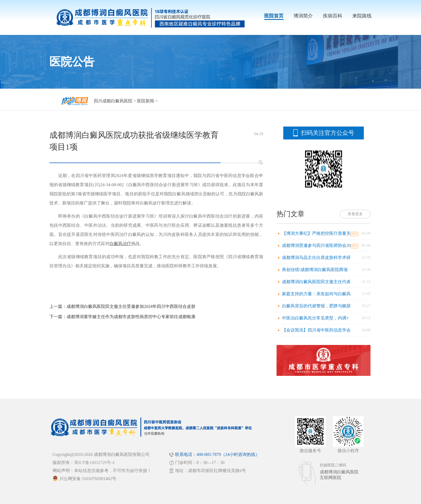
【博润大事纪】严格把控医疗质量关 (316, 233)
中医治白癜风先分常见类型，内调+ (315, 318)
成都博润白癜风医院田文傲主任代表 (316, 282)
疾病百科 (333, 16)
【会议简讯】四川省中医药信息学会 (316, 330)
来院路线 (362, 16)
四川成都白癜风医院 (113, 101)
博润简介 (303, 16)
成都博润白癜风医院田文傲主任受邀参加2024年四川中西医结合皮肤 (131, 306)
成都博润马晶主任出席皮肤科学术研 (316, 258)
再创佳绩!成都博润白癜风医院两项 (315, 270)
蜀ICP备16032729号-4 (94, 462)
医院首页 (274, 16)
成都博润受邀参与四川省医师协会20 (316, 245)
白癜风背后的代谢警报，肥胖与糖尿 (316, 306)
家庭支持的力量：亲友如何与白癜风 (316, 294)
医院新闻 (146, 101)
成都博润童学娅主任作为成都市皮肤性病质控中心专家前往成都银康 (131, 317)
